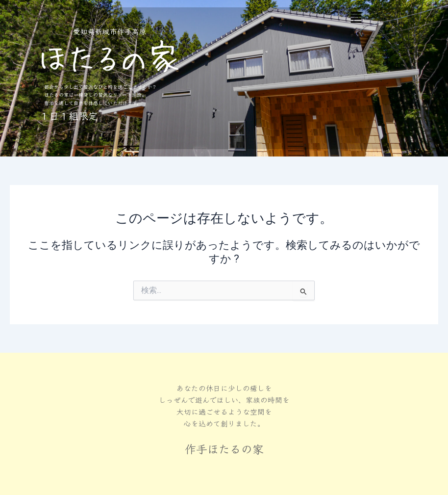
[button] (356, 18)
